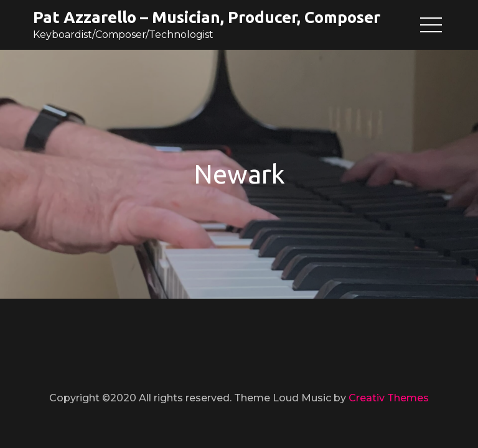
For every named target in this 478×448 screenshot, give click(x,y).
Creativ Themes (389, 398)
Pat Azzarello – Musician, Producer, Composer (207, 17)
